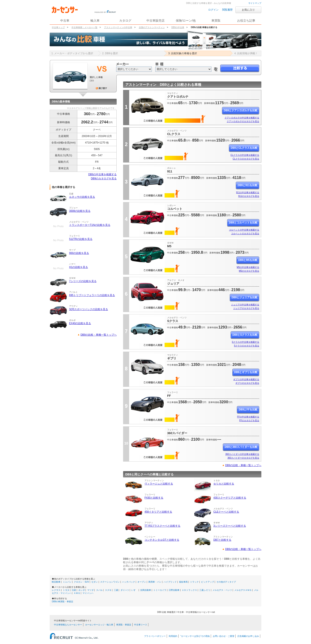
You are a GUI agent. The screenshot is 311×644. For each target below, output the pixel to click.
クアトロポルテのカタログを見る (243, 121)
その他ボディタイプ (226, 582)
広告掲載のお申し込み (248, 636)
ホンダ (82, 590)
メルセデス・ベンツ (222, 590)
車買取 (216, 21)
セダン (95, 582)
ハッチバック (129, 582)
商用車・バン (155, 582)
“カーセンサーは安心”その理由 (195, 636)
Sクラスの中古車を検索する (245, 342)
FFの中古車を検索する (248, 417)
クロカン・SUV (82, 582)
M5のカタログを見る (249, 271)
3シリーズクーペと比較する (230, 526)
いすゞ (135, 590)
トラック (194, 582)
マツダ (90, 590)
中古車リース (141, 625)
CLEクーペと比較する (226, 512)
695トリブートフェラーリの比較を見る (92, 295)
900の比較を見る (79, 253)
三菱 (116, 590)
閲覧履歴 (227, 10)
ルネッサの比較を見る (82, 197)
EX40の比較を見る (80, 323)
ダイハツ (125, 590)
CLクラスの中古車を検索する (245, 155)
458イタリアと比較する (158, 512)
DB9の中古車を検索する (102, 174)
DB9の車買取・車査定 (63, 602)
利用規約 (173, 636)
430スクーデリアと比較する (230, 498)
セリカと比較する (224, 484)
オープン (142, 582)
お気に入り (248, 10)
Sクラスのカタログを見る (247, 346)
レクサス (56, 590)
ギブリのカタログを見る (247, 383)
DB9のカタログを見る (104, 179)
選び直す (102, 88)
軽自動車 (56, 582)
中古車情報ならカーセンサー (68, 625)
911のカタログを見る (249, 196)
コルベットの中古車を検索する (244, 230)
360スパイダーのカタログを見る (243, 458)
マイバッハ (88, 593)
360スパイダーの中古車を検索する (242, 454)
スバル (99, 590)
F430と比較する (154, 498)
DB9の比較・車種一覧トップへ (99, 335)
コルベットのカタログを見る (245, 234)
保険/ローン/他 (186, 21)
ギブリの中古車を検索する (246, 379)
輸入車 (95, 21)
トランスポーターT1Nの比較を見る (90, 225)
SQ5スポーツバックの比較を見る (89, 309)
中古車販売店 (155, 21)
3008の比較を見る (80, 211)
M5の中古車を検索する (248, 267)
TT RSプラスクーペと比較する (162, 526)
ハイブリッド (170, 582)
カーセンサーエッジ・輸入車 (99, 625)
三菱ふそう (205, 590)
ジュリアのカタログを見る (246, 308)
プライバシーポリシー (155, 636)
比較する (240, 68)
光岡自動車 (146, 590)
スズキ (108, 590)
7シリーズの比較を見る (83, 281)
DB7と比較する (222, 540)
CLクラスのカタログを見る (246, 159)
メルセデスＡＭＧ (243, 590)
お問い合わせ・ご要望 (224, 636)
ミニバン (67, 582)
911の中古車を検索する (248, 192)
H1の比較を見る (79, 267)
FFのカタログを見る (249, 420)
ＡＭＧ (77, 593)
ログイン (213, 10)
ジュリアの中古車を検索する (245, 305)
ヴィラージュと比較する (159, 484)
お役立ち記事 (246, 21)
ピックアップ (208, 582)
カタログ (125, 21)
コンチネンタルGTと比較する (162, 540)
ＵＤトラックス (189, 590)
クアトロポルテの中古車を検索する (242, 118)
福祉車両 (183, 582)
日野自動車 (174, 590)
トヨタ (66, 590)
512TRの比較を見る (81, 239)
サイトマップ (255, 3)
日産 (74, 590)
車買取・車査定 (124, 625)
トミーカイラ (160, 590)
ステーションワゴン (110, 582)
